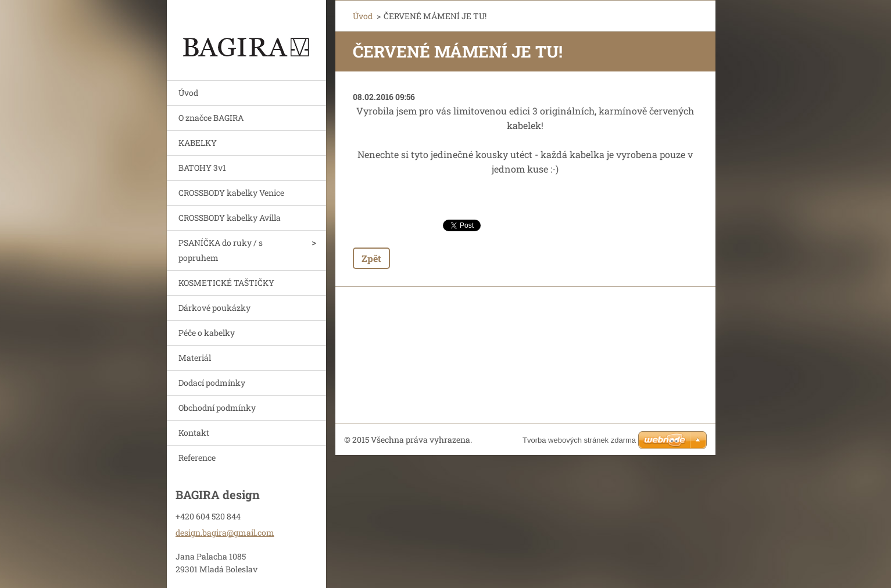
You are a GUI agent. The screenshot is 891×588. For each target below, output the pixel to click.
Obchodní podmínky (217, 408)
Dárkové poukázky (214, 308)
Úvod (188, 93)
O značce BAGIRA (211, 118)
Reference (197, 458)
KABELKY (198, 143)
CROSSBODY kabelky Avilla (230, 218)
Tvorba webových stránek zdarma (579, 440)
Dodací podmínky (212, 383)
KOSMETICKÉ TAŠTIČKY (226, 283)
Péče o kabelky (207, 333)
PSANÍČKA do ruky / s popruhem (221, 250)
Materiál (195, 358)
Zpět (371, 258)
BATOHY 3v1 (202, 168)
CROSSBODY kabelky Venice (231, 193)
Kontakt (194, 433)
